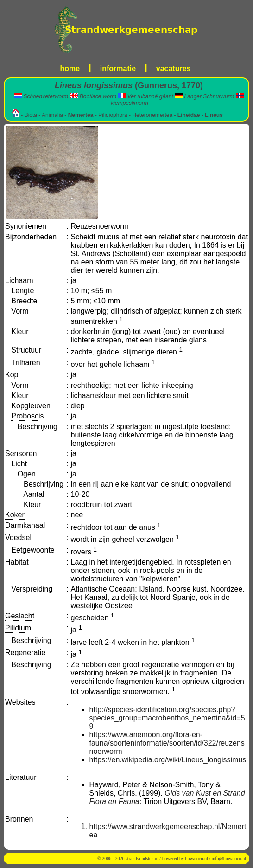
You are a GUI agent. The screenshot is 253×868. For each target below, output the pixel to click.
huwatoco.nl (197, 858)
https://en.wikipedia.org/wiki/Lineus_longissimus (168, 760)
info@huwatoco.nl (229, 858)
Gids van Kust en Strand (205, 793)
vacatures (174, 68)
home (70, 68)
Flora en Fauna (115, 801)
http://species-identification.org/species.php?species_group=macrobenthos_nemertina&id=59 (167, 718)
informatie (118, 68)
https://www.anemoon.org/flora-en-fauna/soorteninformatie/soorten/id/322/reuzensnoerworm (167, 743)
